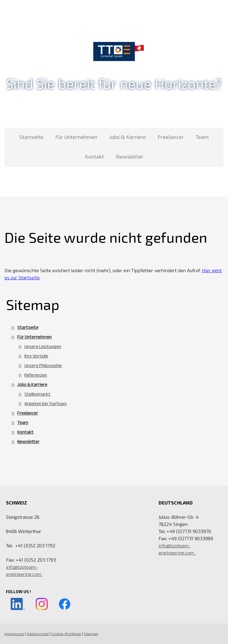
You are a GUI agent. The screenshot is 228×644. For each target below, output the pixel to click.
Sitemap (91, 634)
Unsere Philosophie (43, 365)
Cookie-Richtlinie (66, 634)
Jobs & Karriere (128, 137)
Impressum (14, 634)
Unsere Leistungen (43, 346)
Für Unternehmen (76, 137)
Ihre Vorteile (36, 356)
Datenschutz (38, 634)
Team (202, 137)
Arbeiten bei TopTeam (46, 404)
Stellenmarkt (37, 394)
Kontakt (94, 156)
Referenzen (36, 375)
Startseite (31, 137)
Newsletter (130, 156)
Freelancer (171, 137)
